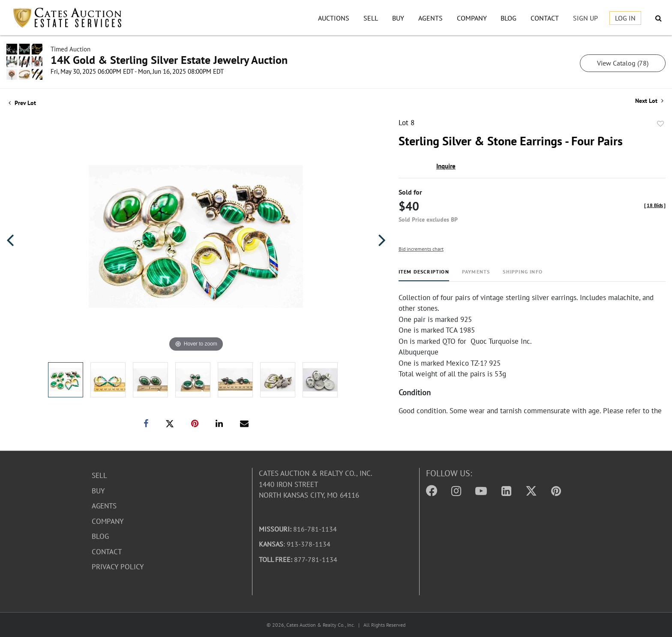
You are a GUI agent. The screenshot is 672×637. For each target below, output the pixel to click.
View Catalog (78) (623, 63)
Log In (625, 18)
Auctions (334, 18)
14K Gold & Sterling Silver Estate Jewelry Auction (169, 60)
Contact (545, 18)
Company (472, 18)
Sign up (585, 18)
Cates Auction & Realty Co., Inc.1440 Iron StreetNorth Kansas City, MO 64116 (316, 484)
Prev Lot (22, 103)
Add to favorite (660, 124)
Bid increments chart (421, 249)
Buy (398, 18)
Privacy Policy (118, 567)
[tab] (424, 275)
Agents (430, 18)
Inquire (446, 166)
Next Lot (649, 101)
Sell (371, 18)
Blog (508, 18)
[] (655, 205)
